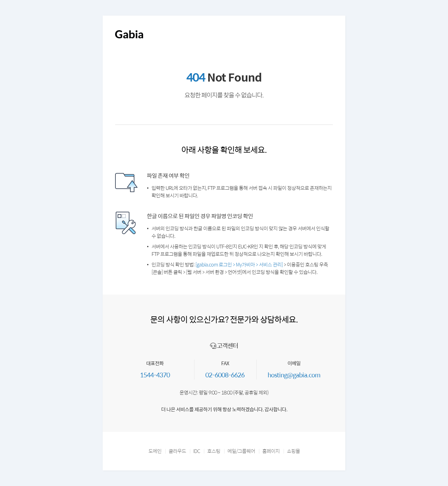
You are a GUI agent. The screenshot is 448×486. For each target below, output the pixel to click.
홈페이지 (271, 451)
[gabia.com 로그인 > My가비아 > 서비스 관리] (239, 264)
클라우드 (177, 451)
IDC (197, 451)
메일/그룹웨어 (241, 451)
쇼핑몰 (293, 451)
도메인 (155, 451)
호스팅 (214, 451)
